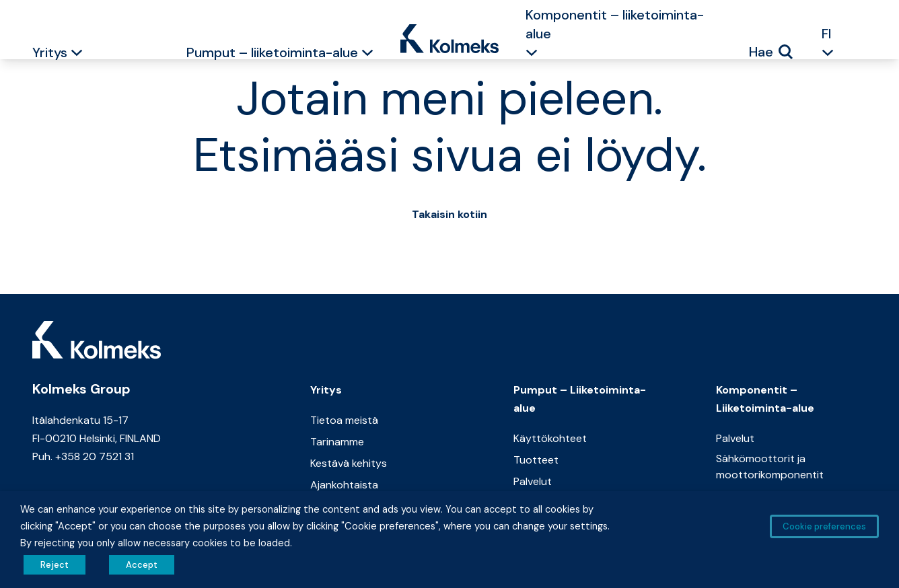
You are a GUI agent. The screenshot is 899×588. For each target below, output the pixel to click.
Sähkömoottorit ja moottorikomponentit (770, 467)
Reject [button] (55, 565)
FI (827, 34)
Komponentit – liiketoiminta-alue (615, 24)
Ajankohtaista (344, 485)
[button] (77, 54)
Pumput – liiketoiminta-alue (272, 52)
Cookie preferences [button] (824, 526)
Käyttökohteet (550, 438)
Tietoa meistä (344, 420)
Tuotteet (536, 460)
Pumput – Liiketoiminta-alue (580, 399)
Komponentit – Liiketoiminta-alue (765, 399)
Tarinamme (337, 442)
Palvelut (533, 481)
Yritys (50, 52)
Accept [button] (142, 565)
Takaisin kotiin (450, 214)
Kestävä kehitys (349, 463)
